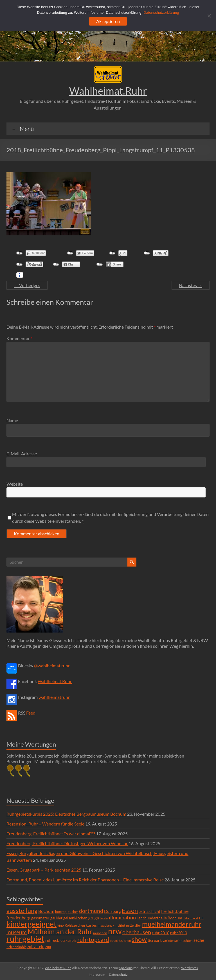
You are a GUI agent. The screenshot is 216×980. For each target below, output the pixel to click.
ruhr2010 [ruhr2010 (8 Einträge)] (179, 933)
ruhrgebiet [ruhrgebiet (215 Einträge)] (25, 939)
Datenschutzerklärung (161, 12)
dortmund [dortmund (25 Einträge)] (91, 911)
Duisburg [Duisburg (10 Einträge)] (112, 911)
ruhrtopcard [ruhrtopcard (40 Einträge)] (93, 939)
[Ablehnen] (209, 16)
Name (12, 420)
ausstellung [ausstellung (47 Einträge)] (22, 910)
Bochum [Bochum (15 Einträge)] (46, 911)
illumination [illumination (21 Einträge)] (122, 917)
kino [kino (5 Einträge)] (61, 925)
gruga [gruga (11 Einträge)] (94, 918)
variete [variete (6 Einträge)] (168, 941)
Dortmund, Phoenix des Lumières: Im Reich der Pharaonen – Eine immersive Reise (85, 880)
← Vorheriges (27, 285)
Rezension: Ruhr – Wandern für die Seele (45, 824)
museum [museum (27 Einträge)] (17, 932)
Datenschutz (118, 975)
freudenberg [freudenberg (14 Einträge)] (18, 918)
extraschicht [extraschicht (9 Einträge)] (149, 911)
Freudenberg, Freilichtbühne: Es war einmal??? (51, 834)
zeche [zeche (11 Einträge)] (199, 940)
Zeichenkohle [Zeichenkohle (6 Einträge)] (16, 947)
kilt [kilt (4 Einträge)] (201, 918)
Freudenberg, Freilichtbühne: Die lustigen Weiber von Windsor (67, 843)
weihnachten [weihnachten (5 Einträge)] (183, 941)
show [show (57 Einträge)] (139, 939)
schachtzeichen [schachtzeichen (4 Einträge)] (120, 941)
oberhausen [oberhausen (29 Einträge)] (137, 932)
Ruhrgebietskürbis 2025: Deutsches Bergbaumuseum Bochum (66, 814)
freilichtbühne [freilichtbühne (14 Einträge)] (175, 911)
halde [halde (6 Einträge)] (104, 918)
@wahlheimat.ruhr (52, 666)
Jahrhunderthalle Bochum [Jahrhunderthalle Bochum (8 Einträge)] (159, 918)
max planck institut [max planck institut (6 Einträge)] (111, 925)
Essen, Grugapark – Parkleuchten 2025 (44, 870)
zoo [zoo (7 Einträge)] (48, 947)
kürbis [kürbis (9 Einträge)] (91, 925)
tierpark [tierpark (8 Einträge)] (155, 940)
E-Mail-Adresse (22, 453)
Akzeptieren (108, 21)
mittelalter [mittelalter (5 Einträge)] (134, 925)
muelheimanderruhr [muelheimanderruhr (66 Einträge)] (172, 924)
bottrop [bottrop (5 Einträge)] (61, 912)
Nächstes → (191, 285)
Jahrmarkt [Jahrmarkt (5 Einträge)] (191, 918)
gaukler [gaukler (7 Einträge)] (56, 918)
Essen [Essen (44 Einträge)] (130, 911)
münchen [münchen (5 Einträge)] (100, 933)
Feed (31, 713)
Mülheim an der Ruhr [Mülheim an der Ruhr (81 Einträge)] (60, 932)
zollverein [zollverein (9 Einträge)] (36, 946)
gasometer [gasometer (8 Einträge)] (40, 918)
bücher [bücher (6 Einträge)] (73, 912)
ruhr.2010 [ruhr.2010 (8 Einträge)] (161, 933)
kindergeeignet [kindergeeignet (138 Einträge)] (31, 924)
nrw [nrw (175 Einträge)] (115, 931)
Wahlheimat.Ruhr (108, 91)
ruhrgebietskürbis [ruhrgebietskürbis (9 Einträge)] (61, 940)
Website (15, 484)
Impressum (97, 975)
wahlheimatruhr (54, 697)
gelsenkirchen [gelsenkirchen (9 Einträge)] (75, 918)
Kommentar (19, 338)
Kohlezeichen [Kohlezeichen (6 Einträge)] (75, 925)
